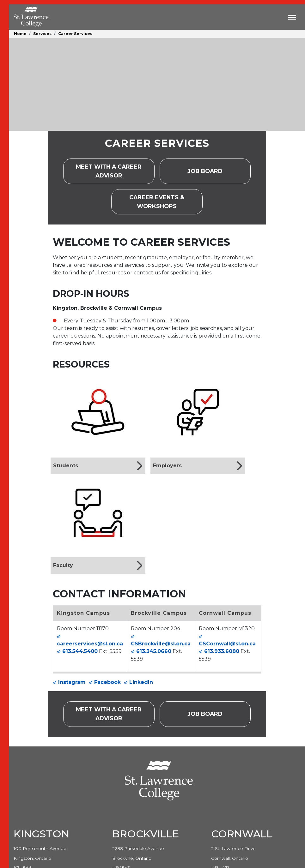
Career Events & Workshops (166, 202)
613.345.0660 (154, 651)
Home (20, 34)
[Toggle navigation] (292, 17)
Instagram (72, 682)
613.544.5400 (80, 651)
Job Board (211, 173)
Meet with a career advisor (115, 171)
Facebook (107, 682)
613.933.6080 (222, 651)
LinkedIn (141, 682)
